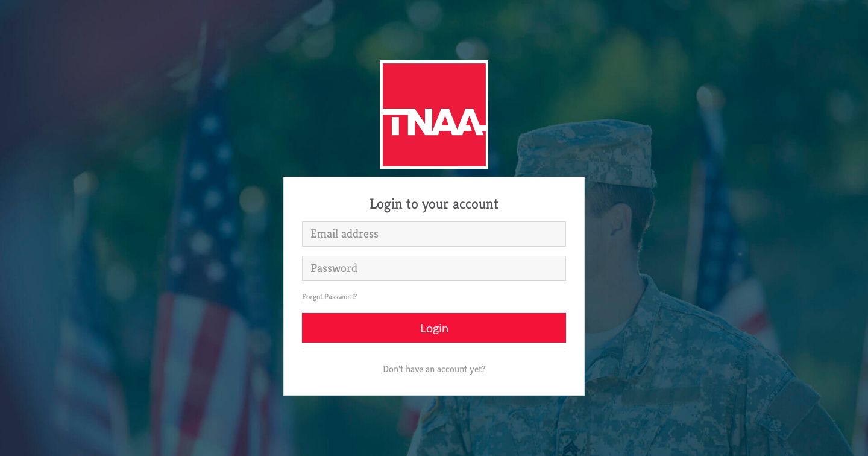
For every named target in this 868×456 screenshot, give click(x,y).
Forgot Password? (329, 297)
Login (434, 328)
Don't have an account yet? (434, 369)
